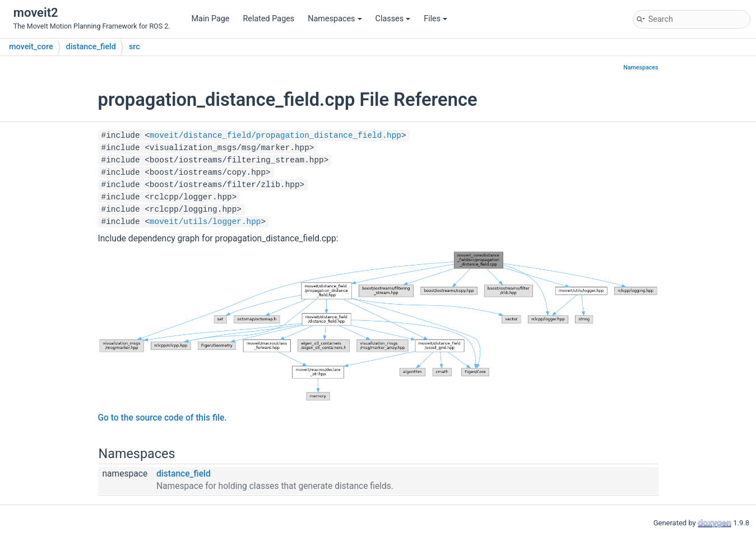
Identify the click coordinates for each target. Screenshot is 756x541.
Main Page (211, 19)
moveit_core (31, 47)
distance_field (91, 47)
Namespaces (335, 19)
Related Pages (268, 19)
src (134, 47)
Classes (393, 19)
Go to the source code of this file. (163, 418)
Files (435, 19)
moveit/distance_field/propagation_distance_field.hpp (275, 136)
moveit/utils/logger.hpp (205, 222)
